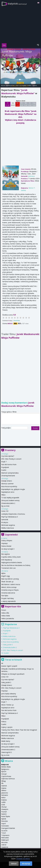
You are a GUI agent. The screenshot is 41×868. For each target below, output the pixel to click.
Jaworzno (5, 793)
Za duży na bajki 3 (8, 549)
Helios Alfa (5, 613)
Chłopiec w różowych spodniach (13, 674)
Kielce (3, 797)
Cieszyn (4, 774)
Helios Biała (6, 616)
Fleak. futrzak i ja (7, 582)
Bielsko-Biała (6, 767)
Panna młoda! (6, 546)
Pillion (3, 495)
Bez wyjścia (5, 554)
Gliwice (4, 790)
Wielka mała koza (8, 528)
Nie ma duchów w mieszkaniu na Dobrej (16, 565)
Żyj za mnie (5, 506)
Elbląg (3, 781)
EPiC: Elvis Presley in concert (11, 459)
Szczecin (4, 831)
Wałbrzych (5, 840)
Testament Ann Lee (8, 568)
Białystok (5, 765)
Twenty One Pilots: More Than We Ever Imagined (19, 730)
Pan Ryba (5, 596)
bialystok (17, 4)
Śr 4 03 (30, 104)
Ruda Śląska (6, 816)
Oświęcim (5, 809)
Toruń (4, 833)
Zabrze (4, 845)
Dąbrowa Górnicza (8, 779)
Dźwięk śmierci (7, 481)
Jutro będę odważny (9, 694)
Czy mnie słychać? (8, 456)
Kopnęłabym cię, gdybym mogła (13, 489)
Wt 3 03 (26, 104)
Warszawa (5, 838)
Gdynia (4, 788)
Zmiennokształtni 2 (8, 503)
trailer (29, 85)
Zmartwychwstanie (8, 476)
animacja (31, 176)
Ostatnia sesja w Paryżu (10, 590)
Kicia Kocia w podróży (9, 486)
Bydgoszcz (5, 769)
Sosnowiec (5, 826)
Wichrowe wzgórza (8, 525)
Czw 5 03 (34, 104)
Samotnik (5, 520)
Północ (4, 722)
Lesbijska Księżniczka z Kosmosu (13, 514)
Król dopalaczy (7, 560)
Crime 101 (5, 511)
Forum (4, 610)
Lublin (3, 802)
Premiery (10, 450)
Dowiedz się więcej (23, 859)
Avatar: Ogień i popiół (9, 666)
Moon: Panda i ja (7, 705)
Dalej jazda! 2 (8, 645)
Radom (4, 814)
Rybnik (4, 819)
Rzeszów (4, 821)
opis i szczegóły (21, 85)
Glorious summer (7, 484)
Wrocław (4, 842)
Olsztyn (4, 807)
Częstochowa (6, 776)
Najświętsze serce (8, 492)
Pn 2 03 (22, 104)
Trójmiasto (5, 835)
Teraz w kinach (14, 660)
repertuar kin (10, 85)
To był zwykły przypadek (10, 498)
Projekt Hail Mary (8, 598)
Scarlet (4, 470)
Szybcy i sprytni (7, 727)
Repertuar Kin (13, 606)
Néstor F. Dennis (13, 60)
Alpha (3, 573)
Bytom (4, 772)
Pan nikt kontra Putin (9, 464)
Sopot (4, 823)
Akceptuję (26, 864)
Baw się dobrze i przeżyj (10, 579)
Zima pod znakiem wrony (10, 500)
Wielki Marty (6, 741)
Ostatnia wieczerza (8, 593)
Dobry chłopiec (7, 540)
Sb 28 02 (13, 104)
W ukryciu (5, 522)
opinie (35, 85)
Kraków (4, 800)
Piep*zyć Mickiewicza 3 (10, 517)
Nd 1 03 (17, 104)
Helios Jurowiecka (8, 618)
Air (2, 663)
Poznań (4, 812)
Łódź (3, 805)
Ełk (2, 783)
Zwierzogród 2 (7, 752)
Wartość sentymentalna (10, 473)
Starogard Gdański (8, 828)
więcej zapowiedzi (9, 601)
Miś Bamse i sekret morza (11, 584)
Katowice (5, 795)
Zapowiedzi (11, 535)
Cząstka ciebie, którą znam (11, 557)
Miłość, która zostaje (9, 587)
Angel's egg (6, 576)
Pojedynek (5, 467)
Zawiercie (5, 847)
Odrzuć (14, 864)
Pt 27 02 (8, 104)
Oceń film (17, 321)
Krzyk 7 (4, 462)
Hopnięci (4, 543)
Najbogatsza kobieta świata (12, 562)
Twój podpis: (6, 428)
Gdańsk (4, 786)
